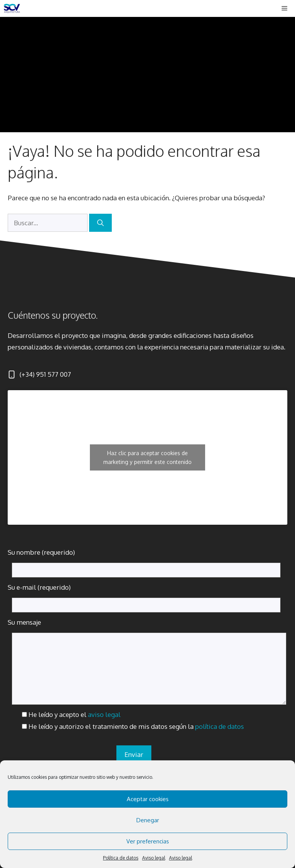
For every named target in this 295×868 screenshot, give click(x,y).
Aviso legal (154, 858)
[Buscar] (100, 223)
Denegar (148, 820)
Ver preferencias (148, 841)
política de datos (220, 726)
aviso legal (104, 714)
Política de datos (121, 858)
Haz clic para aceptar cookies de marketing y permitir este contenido (147, 457)
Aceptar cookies (148, 799)
